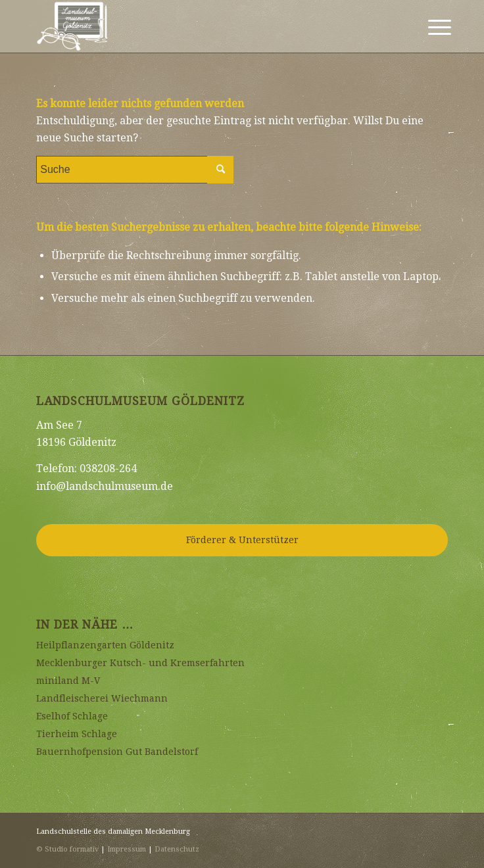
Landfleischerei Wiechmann (102, 698)
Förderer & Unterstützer (242, 540)
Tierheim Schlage (77, 734)
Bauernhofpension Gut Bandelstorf (117, 752)
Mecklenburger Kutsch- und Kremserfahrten (140, 663)
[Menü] (429, 28)
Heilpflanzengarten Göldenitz (105, 645)
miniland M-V (68, 681)
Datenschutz (177, 849)
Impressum (127, 849)
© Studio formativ (67, 849)
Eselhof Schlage (72, 716)
